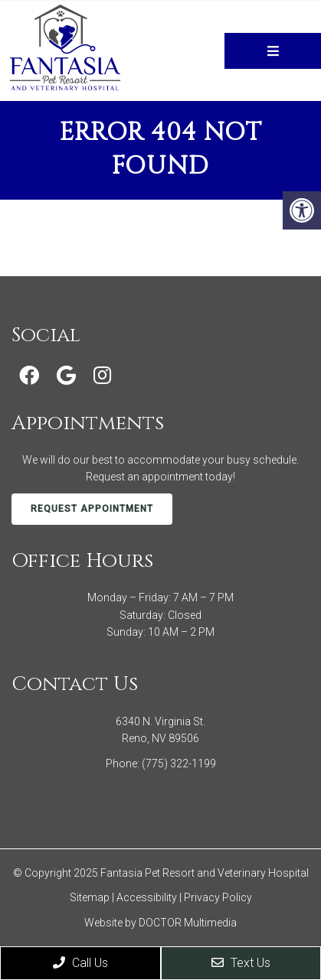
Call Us (80, 963)
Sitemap (90, 897)
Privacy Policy (218, 897)
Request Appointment (92, 509)
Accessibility (147, 897)
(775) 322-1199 (179, 763)
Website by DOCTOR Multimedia (160, 923)
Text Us (241, 963)
